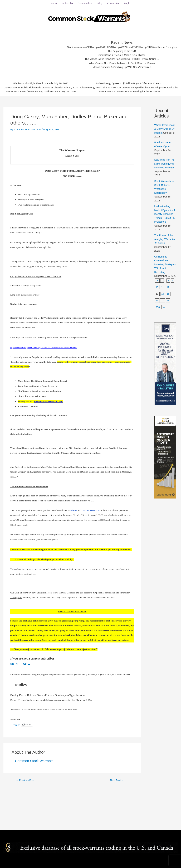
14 (163, 345)
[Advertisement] (92, 52)
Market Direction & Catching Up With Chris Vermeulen (90, 109)
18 (168, 351)
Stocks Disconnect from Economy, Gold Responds (82, 125)
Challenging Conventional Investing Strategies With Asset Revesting (164, 315)
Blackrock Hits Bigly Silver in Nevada (82, 116)
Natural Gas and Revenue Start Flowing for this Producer (91, 140)
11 (163, 338)
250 (158, 358)
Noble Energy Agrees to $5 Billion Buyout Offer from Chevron (91, 131)
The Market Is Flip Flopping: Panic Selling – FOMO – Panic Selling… (90, 101)
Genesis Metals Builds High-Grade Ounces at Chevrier (82, 120)
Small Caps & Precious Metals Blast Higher (90, 96)
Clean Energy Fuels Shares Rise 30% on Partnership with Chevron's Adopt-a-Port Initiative (91, 136)
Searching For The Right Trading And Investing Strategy (165, 211)
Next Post (117, 827)
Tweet (17, 772)
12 (168, 338)
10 (157, 338)
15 (168, 345)
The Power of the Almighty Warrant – (165, 290)
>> (164, 358)
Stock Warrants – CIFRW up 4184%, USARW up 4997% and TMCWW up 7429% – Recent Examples (90, 88)
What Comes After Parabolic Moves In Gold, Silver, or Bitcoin (90, 105)
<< (157, 331)
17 (163, 351)
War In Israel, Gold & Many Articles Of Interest (165, 176)
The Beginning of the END (90, 92)
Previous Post (26, 827)
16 (157, 351)
